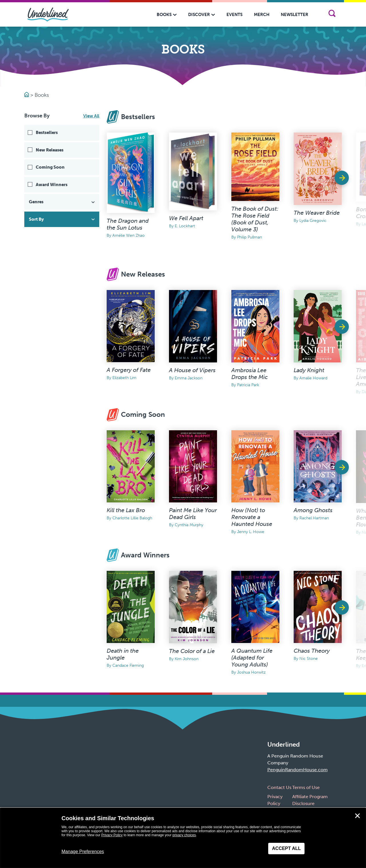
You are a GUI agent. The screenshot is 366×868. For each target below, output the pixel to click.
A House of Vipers (192, 370)
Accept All (286, 848)
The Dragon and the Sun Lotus (128, 224)
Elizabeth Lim (124, 378)
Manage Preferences (83, 852)
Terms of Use (306, 787)
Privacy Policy (112, 835)
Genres (62, 202)
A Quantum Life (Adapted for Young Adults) (252, 658)
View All (91, 116)
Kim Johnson (187, 659)
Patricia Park (248, 385)
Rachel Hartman (314, 518)
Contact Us (279, 787)
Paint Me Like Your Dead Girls (193, 514)
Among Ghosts (313, 510)
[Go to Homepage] (27, 95)
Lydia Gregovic (313, 221)
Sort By (62, 219)
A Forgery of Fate (129, 370)
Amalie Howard (313, 378)
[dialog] (183, 838)
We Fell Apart (186, 218)
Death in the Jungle (123, 654)
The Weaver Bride (317, 213)
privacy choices (184, 835)
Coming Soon (50, 167)
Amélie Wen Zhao (129, 235)
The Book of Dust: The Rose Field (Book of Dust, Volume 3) (255, 219)
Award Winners (52, 185)
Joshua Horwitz (251, 672)
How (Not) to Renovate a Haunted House (252, 517)
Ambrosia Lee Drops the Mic (250, 374)
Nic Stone (309, 659)
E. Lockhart (185, 226)
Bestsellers (47, 133)
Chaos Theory (312, 651)
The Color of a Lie (192, 651)
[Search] (332, 14)
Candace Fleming (128, 665)
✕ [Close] (357, 816)
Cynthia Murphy (189, 525)
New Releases (50, 150)
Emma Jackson (189, 378)
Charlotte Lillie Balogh (132, 518)
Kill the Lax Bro (126, 510)
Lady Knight (309, 370)
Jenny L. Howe (251, 532)
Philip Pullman (249, 237)
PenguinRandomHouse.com (298, 770)
